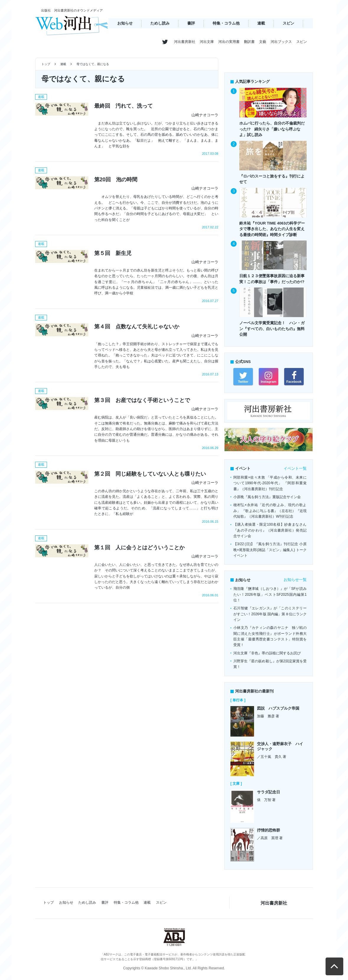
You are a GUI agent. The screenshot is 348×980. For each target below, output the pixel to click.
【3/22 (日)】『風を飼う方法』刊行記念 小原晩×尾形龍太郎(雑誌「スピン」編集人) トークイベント (270, 550)
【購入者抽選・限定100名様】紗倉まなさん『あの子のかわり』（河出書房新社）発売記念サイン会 (270, 530)
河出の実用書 (229, 42)
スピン (288, 23)
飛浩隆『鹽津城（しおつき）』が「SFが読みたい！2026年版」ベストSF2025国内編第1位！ (270, 594)
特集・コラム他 (226, 23)
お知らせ (125, 23)
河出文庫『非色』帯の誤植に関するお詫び (267, 653)
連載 (261, 23)
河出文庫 (207, 42)
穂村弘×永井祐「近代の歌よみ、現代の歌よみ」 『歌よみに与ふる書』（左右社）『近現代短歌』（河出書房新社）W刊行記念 (270, 511)
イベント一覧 (295, 468)
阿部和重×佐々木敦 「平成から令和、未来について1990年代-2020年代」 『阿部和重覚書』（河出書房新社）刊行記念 (270, 483)
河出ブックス (281, 42)
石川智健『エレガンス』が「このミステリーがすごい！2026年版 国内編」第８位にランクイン (270, 614)
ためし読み (160, 23)
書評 (191, 23)
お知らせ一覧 (295, 580)
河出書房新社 (185, 42)
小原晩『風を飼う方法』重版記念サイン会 (267, 497)
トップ (46, 64)
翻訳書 (249, 42)
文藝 (263, 42)
